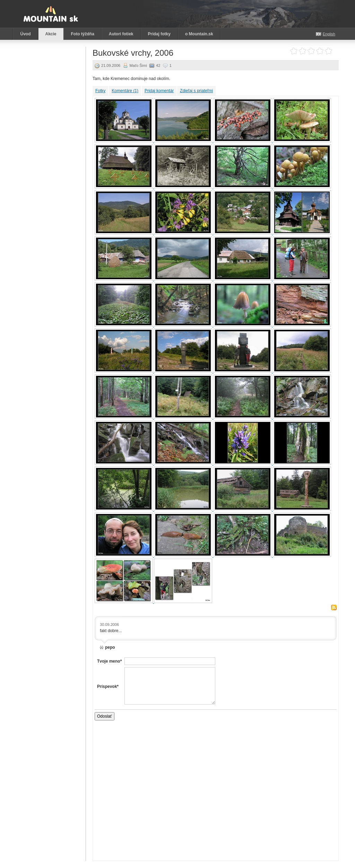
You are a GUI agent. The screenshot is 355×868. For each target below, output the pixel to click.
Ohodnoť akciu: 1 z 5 (294, 51)
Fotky (100, 91)
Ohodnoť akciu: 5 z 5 (328, 51)
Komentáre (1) (125, 91)
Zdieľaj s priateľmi (196, 91)
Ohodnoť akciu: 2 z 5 (302, 51)
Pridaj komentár (159, 91)
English (329, 34)
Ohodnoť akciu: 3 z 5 (311, 51)
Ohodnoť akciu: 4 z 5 (320, 51)
